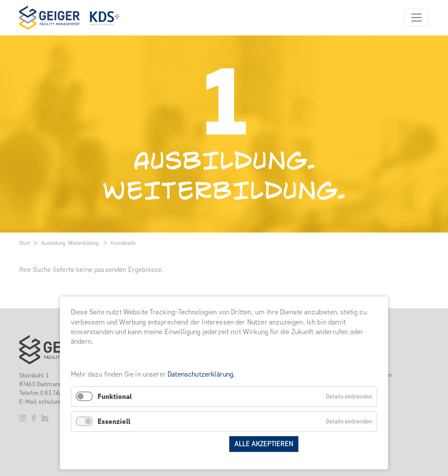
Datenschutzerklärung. (201, 374)
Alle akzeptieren (264, 444)
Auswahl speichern (189, 444)
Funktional (115, 397)
